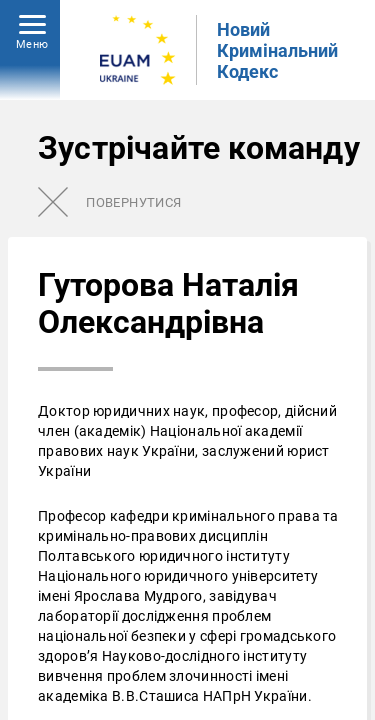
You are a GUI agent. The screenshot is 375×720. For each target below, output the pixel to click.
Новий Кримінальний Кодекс (277, 50)
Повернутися (133, 202)
